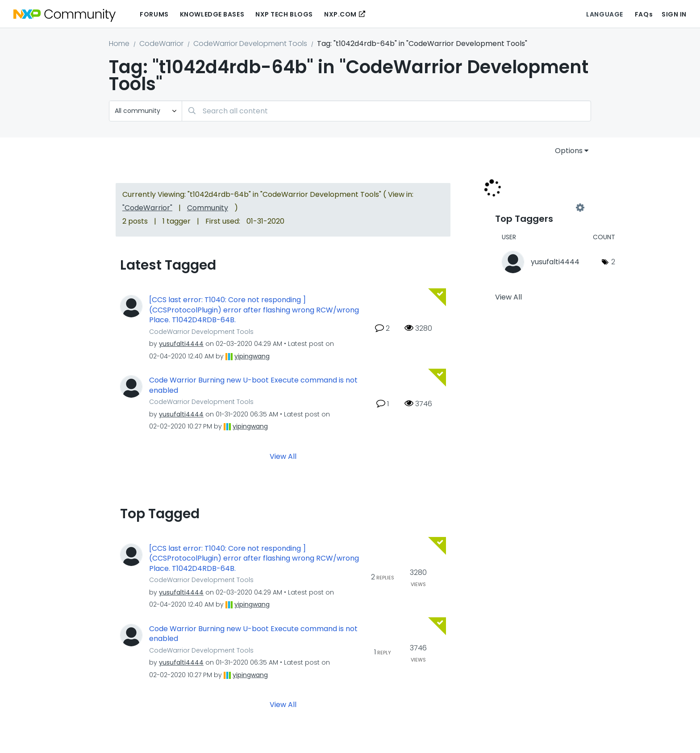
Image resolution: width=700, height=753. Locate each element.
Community (208, 208)
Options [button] (569, 151)
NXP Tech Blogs (284, 14)
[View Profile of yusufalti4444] (181, 344)
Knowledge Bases (212, 14)
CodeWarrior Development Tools (250, 44)
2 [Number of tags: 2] (613, 262)
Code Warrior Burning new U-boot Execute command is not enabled (253, 385)
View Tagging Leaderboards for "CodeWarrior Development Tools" (537, 208)
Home (119, 44)
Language (604, 14)
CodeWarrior (161, 44)
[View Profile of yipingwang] (252, 356)
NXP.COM (340, 14)
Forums (154, 14)
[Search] (386, 111)
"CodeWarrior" (147, 208)
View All (283, 456)
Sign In (674, 14)
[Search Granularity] (146, 111)
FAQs (644, 14)
